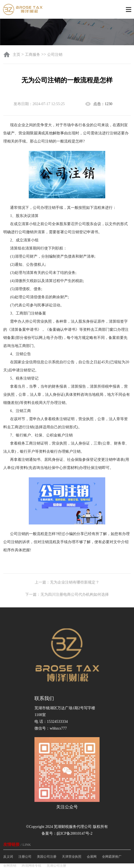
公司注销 (55, 55)
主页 (17, 55)
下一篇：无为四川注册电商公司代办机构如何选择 (67, 595)
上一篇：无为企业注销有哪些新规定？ (67, 582)
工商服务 (33, 55)
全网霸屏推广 (112, 857)
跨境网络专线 (31, 866)
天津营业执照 (72, 857)
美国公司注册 (47, 857)
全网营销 (10, 866)
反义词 (8, 857)
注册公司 (25, 857)
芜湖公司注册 (56, 866)
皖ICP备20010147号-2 (74, 833)
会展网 (92, 857)
